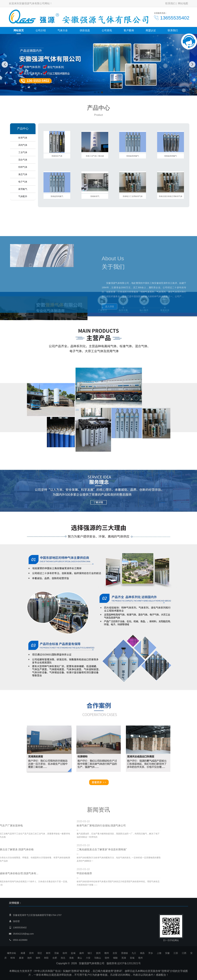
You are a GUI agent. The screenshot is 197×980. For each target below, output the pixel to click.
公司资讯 (107, 30)
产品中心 (23, 129)
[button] (95, 92)
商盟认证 (151, 30)
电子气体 (23, 182)
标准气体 (23, 138)
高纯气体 (23, 145)
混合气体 (23, 160)
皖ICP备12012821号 (129, 963)
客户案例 (129, 30)
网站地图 (183, 3)
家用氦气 (23, 189)
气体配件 (23, 196)
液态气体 (23, 174)
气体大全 (63, 30)
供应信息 (85, 30)
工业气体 (23, 152)
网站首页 (19, 30)
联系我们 (170, 3)
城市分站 (11, 953)
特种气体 (23, 167)
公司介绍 (41, 30)
